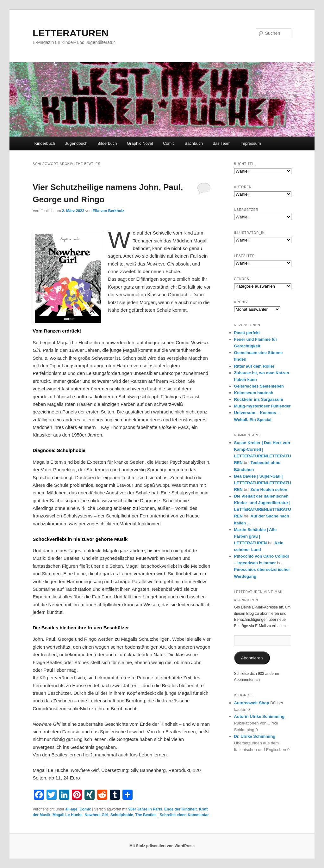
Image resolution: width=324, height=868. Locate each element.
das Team (222, 143)
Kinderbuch (45, 143)
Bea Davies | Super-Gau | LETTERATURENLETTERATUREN (263, 483)
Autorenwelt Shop (252, 703)
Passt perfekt (247, 333)
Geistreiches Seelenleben (259, 386)
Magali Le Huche (68, 815)
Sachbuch (194, 143)
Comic (169, 143)
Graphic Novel (140, 143)
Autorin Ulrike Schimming (259, 716)
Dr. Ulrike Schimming (255, 736)
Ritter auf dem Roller (254, 366)
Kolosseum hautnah (254, 393)
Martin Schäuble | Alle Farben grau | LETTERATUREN (255, 536)
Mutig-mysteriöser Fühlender (262, 406)
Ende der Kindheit (181, 809)
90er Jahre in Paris (145, 809)
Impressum (251, 143)
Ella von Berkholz (109, 211)
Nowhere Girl (96, 815)
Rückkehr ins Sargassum (259, 399)
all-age (71, 809)
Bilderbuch (107, 143)
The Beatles (146, 815)
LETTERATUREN (70, 33)
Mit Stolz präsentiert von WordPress (162, 846)
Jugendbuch (76, 143)
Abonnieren (252, 658)
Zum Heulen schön (269, 489)
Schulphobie (122, 815)
